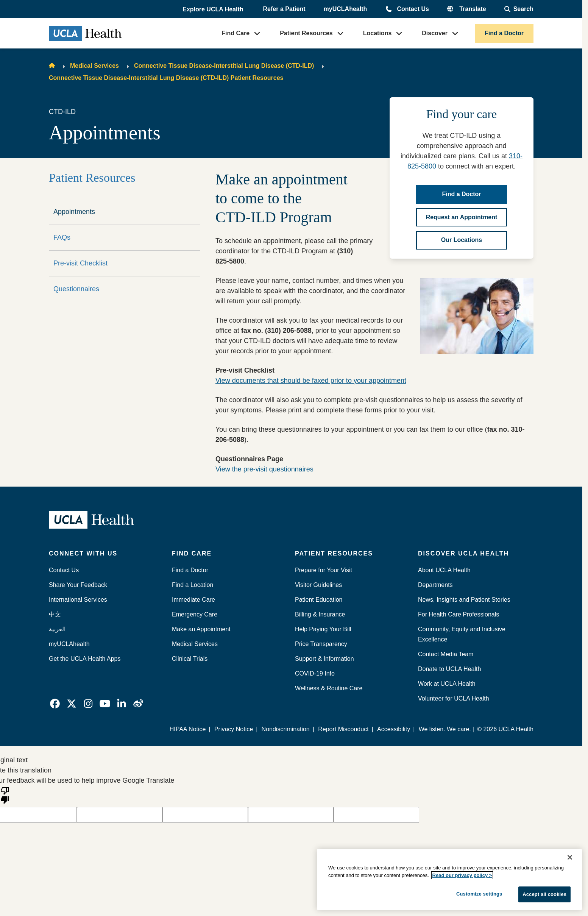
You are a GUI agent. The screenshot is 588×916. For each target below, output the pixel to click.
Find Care (236, 33)
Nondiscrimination (286, 729)
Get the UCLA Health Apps (85, 659)
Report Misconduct (344, 729)
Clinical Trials (190, 659)
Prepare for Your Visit (324, 570)
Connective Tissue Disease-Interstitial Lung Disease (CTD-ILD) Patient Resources (166, 78)
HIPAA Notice (188, 729)
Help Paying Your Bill (323, 629)
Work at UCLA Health (447, 684)
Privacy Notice (234, 729)
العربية (57, 629)
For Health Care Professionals (459, 614)
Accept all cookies (544, 894)
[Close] (570, 857)
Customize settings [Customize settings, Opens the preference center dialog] (479, 894)
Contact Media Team (446, 654)
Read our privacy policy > (462, 875)
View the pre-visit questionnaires (264, 469)
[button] (214, 9)
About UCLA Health (444, 570)
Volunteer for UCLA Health (454, 698)
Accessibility (394, 729)
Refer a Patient (284, 9)
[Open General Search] (519, 9)
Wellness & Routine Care (329, 688)
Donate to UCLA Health (449, 669)
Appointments (74, 212)
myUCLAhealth (345, 9)
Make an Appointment (201, 629)
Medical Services (94, 66)
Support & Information (324, 659)
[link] (55, 704)
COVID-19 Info (315, 673)
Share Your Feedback (78, 585)
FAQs (62, 237)
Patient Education (319, 600)
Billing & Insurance (320, 614)
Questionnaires (76, 289)
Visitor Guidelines (318, 585)
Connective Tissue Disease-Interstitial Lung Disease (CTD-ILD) (224, 66)
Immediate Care (193, 600)
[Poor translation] (5, 795)
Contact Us (413, 9)
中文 (55, 614)
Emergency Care (195, 614)
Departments (435, 585)
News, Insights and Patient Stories (464, 600)
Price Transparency (321, 644)
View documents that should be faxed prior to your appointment (311, 381)
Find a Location (193, 585)
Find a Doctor (504, 33)
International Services (78, 600)
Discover (435, 33)
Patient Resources (306, 33)
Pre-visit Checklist (80, 263)
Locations (377, 33)
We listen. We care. (445, 729)
